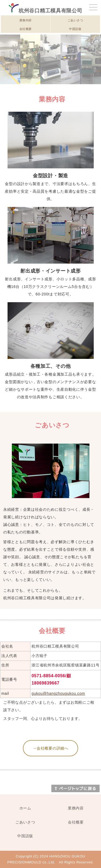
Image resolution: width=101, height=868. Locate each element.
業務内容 (26, 20)
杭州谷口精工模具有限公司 (45, 11)
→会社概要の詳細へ (50, 748)
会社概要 (26, 29)
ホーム (25, 808)
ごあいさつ (75, 20)
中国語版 (75, 29)
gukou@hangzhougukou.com (58, 693)
